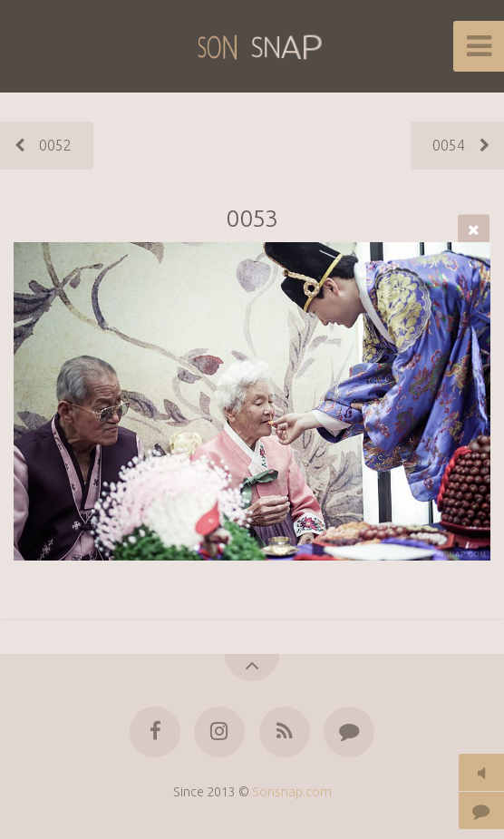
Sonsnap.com (292, 792)
